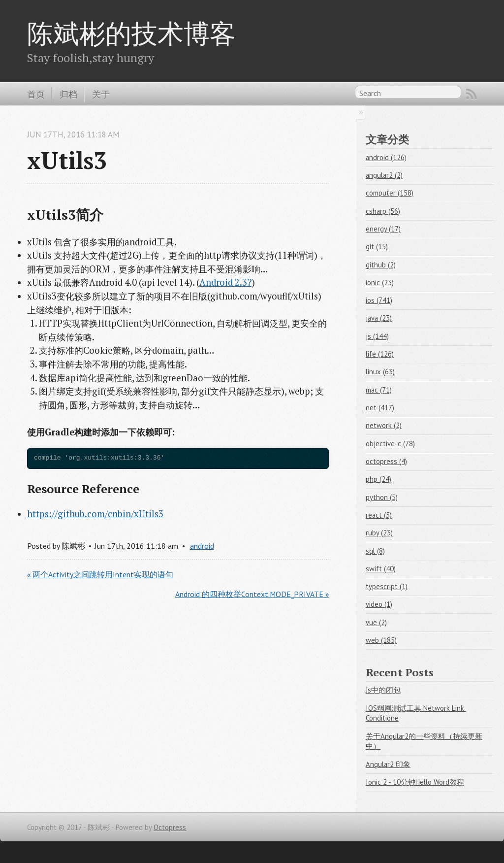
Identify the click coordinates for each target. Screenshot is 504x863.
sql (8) (375, 551)
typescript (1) (387, 586)
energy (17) (383, 229)
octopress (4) (386, 461)
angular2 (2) (384, 175)
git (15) (377, 247)
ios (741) (379, 300)
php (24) (378, 479)
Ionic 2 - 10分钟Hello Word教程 (415, 782)
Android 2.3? (225, 282)
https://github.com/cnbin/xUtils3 (95, 514)
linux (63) (380, 372)
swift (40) (381, 569)
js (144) (377, 336)
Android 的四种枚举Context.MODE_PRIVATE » (252, 594)
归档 (68, 94)
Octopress (170, 827)
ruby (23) (379, 533)
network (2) (384, 425)
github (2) (381, 265)
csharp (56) (383, 211)
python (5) (382, 497)
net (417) (380, 408)
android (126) (386, 157)
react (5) (379, 515)
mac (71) (379, 390)
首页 (36, 94)
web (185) (381, 640)
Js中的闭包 (383, 690)
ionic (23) (380, 282)
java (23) (379, 318)
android (202, 546)
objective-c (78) (390, 444)
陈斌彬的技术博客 (131, 33)
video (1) (379, 604)
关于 (101, 94)
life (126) (380, 354)
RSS (472, 94)
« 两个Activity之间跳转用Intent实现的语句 (100, 574)
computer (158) (390, 193)
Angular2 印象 (388, 764)
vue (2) (376, 622)
